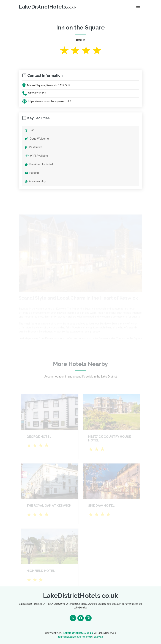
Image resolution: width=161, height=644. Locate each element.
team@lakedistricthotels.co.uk (75, 637)
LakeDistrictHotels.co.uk (78, 633)
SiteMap (98, 637)
